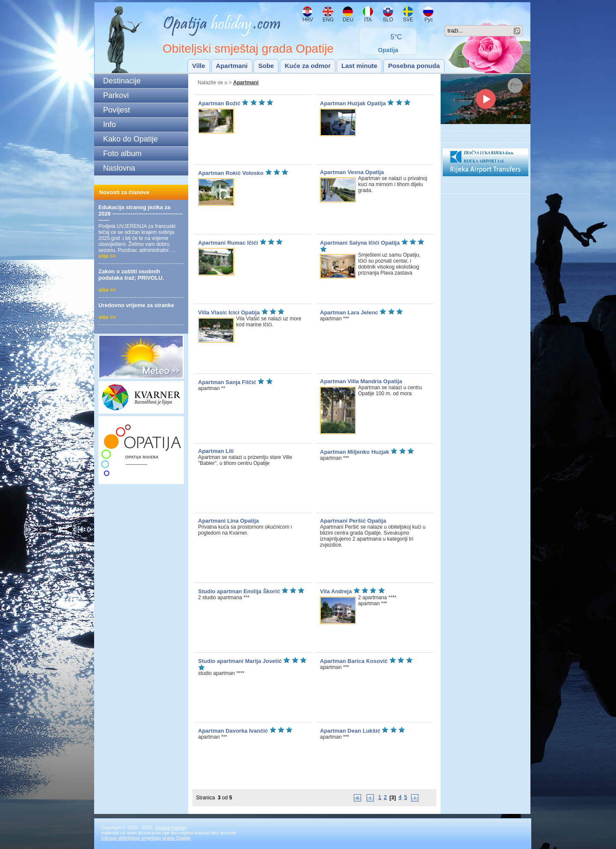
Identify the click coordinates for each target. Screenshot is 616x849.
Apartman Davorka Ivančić (233, 731)
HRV (308, 20)
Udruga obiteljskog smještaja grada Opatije (146, 838)
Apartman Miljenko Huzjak (355, 452)
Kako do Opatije (130, 139)
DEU (348, 20)
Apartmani (232, 66)
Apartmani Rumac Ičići (228, 243)
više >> (107, 256)
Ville (199, 66)
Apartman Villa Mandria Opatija (361, 381)
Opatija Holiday (171, 828)
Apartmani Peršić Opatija (353, 521)
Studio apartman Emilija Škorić (239, 591)
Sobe (266, 66)
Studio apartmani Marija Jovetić (241, 661)
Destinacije (122, 81)
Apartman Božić (219, 103)
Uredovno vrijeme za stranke (136, 305)
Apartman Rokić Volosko (232, 173)
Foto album (122, 154)
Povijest (117, 110)
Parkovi (116, 95)
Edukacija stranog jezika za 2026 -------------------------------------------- (141, 214)
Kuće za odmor (308, 66)
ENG (328, 20)
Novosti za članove (124, 192)
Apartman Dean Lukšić (350, 731)
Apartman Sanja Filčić (228, 382)
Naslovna (119, 168)
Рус (428, 20)
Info (110, 124)
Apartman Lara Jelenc (350, 312)
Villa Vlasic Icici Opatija (229, 312)
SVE (408, 20)
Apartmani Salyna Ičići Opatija (360, 243)
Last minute (359, 66)
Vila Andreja (336, 591)
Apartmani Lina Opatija (228, 521)
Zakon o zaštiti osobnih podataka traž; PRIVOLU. (131, 275)
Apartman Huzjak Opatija (353, 103)
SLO (388, 20)
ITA (367, 20)
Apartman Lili (216, 451)
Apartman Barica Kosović (355, 661)
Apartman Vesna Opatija (352, 172)
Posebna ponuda (414, 66)
